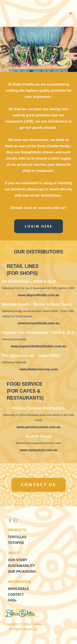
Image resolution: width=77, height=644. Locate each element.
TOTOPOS (16, 543)
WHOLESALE (18, 589)
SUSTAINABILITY (21, 566)
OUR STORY (18, 560)
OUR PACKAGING (22, 572)
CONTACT (16, 595)
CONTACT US (38, 485)
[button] (70, 13)
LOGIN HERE (39, 226)
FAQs (12, 600)
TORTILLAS (17, 537)
